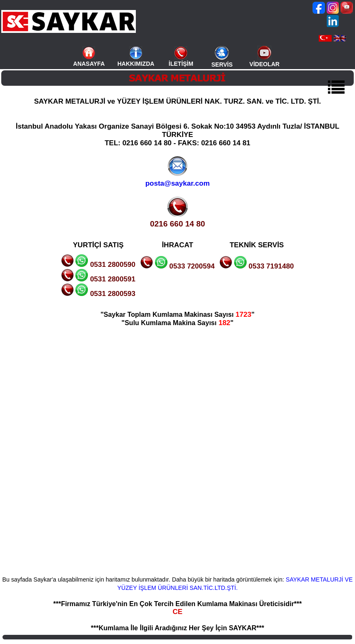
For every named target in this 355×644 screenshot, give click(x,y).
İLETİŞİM (181, 64)
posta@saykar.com (178, 183)
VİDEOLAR (265, 64)
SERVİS (222, 65)
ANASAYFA (89, 64)
